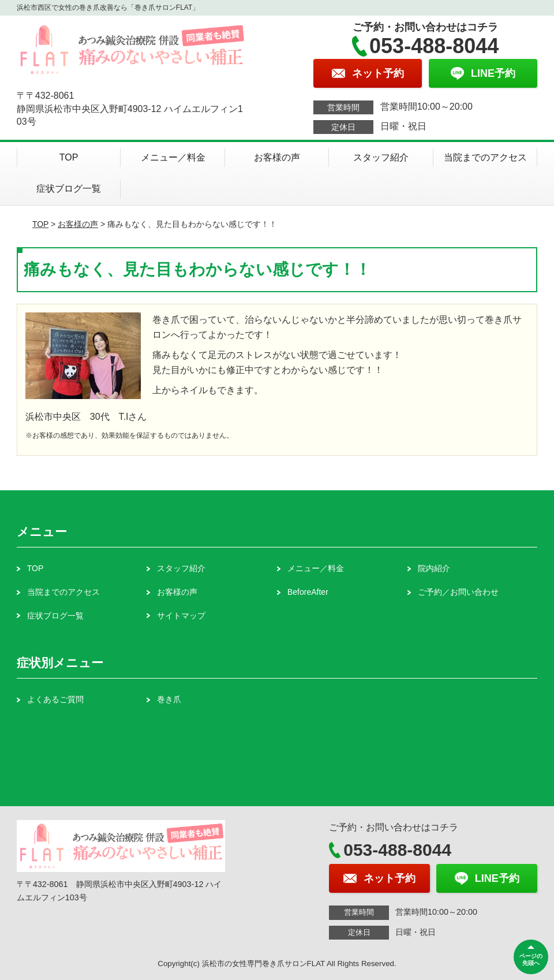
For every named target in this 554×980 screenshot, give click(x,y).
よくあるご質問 (55, 699)
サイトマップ (181, 616)
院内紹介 (434, 568)
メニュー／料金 (173, 157)
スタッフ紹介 (381, 157)
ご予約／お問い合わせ (458, 592)
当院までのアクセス (485, 157)
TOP (69, 157)
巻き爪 (169, 699)
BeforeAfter (308, 592)
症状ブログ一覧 (69, 189)
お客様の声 (277, 157)
